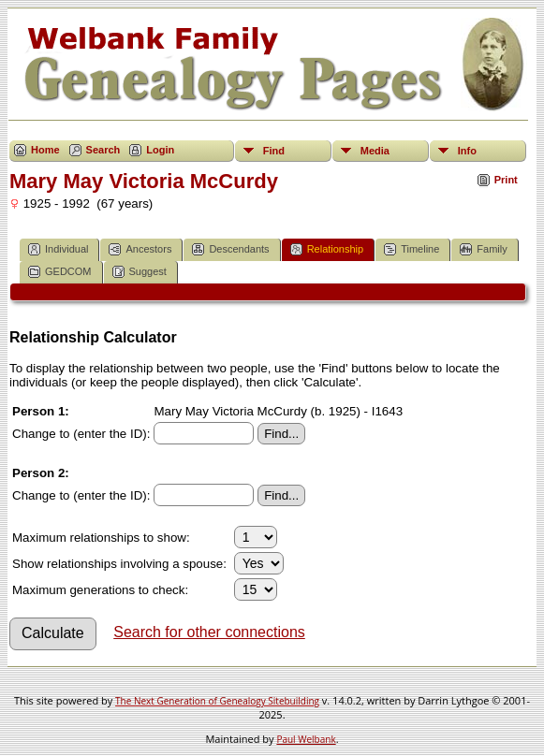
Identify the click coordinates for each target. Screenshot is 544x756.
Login (160, 150)
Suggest (140, 272)
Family (483, 249)
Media (375, 151)
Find (274, 151)
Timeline (412, 249)
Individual (58, 249)
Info (467, 151)
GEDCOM (60, 272)
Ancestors (140, 249)
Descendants (230, 249)
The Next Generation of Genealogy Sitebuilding (217, 701)
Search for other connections (209, 632)
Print (506, 180)
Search (103, 150)
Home (45, 150)
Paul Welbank (306, 739)
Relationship (327, 249)
